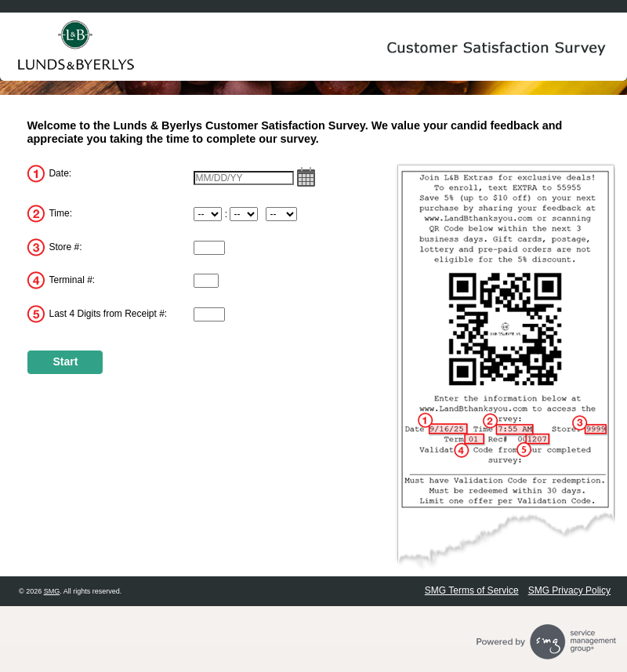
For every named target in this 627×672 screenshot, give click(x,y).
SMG (52, 591)
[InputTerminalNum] (206, 281)
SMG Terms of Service (472, 590)
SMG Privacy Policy (569, 590)
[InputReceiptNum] (209, 314)
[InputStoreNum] (209, 248)
